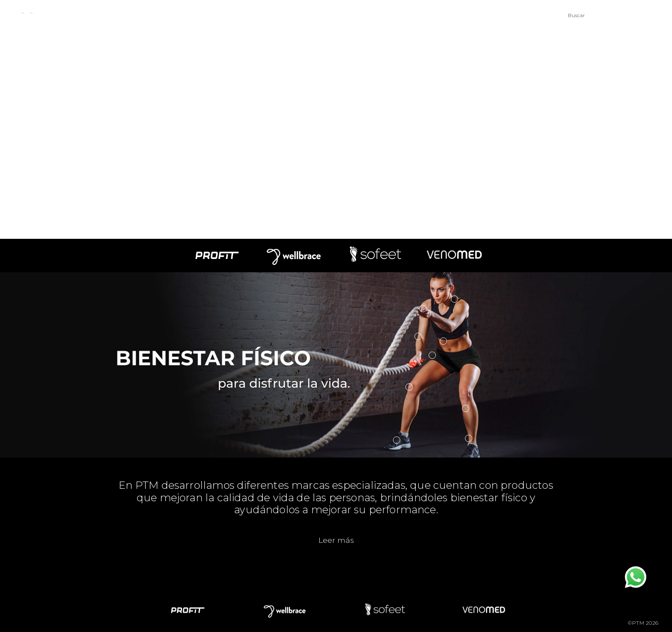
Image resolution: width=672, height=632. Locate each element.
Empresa (151, 17)
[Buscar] (607, 15)
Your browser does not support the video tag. (336, 119)
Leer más (336, 540)
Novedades (270, 17)
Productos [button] (208, 17)
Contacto (329, 17)
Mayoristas (388, 17)
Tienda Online (453, 17)
